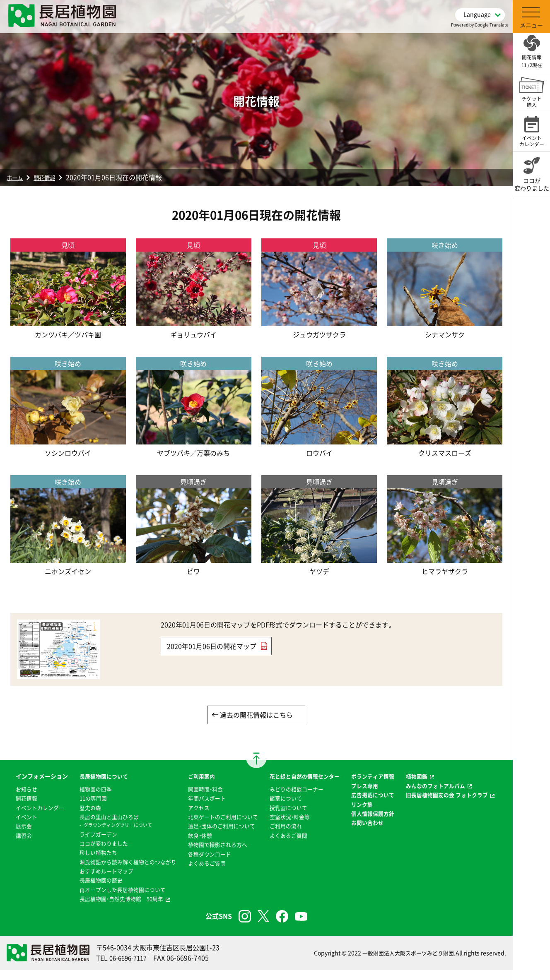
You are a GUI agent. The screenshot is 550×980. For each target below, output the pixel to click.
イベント (17, 836)
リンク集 (365, 823)
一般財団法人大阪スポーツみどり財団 (405, 963)
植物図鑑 (422, 777)
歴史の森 (80, 808)
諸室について (285, 808)
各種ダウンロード (206, 864)
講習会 (14, 855)
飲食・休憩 (196, 845)
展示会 (14, 845)
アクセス (194, 808)
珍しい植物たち (89, 853)
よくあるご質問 (203, 873)
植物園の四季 (86, 790)
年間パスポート (203, 799)
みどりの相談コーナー (297, 799)
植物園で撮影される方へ (215, 855)
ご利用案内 (197, 777)
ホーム (17, 177)
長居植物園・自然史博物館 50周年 (114, 909)
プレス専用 (368, 795)
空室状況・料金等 (290, 826)
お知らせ (17, 799)
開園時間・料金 (201, 790)
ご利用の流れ (285, 836)
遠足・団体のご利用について (219, 836)
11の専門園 (84, 799)
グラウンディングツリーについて (110, 826)
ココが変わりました (95, 844)
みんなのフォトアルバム (443, 786)
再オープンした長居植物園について (115, 899)
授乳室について (288, 817)
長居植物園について (95, 777)
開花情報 (51, 177)
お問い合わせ (371, 851)
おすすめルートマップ (98, 881)
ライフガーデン (89, 835)
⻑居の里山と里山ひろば (101, 817)
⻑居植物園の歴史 (92, 890)
